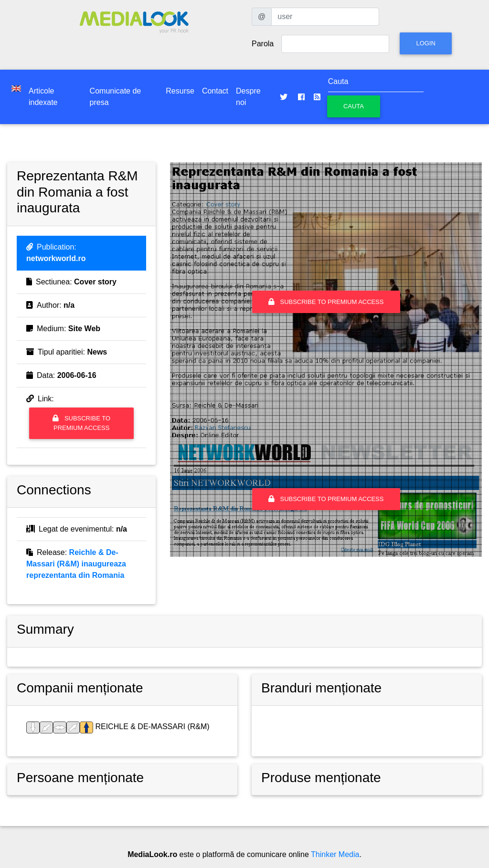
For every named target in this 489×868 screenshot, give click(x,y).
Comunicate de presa (116, 97)
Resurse (180, 91)
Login (425, 43)
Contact (215, 91)
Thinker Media (335, 854)
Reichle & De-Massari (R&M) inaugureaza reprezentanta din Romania (76, 564)
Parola (263, 44)
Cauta (354, 106)
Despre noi (248, 97)
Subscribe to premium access (81, 423)
